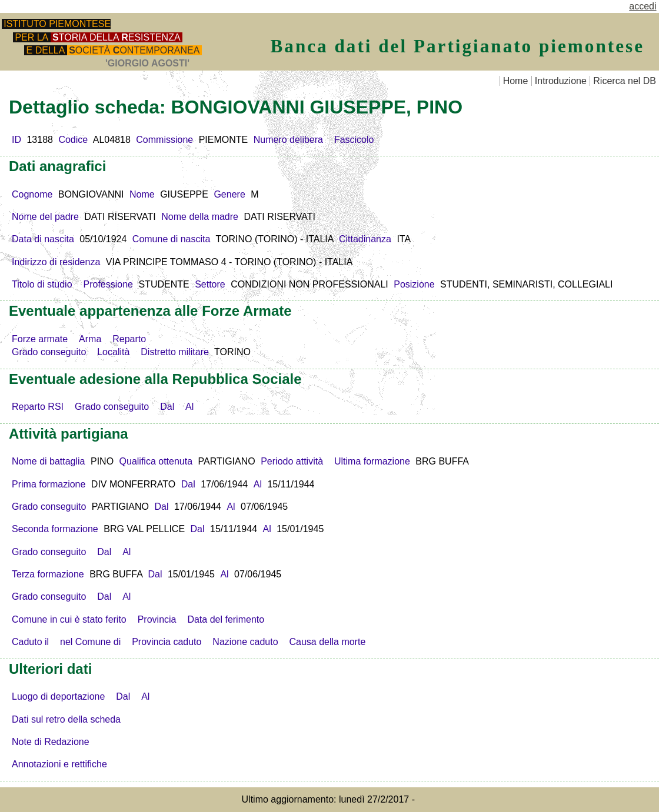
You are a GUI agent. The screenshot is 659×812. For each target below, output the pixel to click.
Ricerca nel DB (625, 81)
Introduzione (561, 81)
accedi (643, 6)
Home (516, 81)
